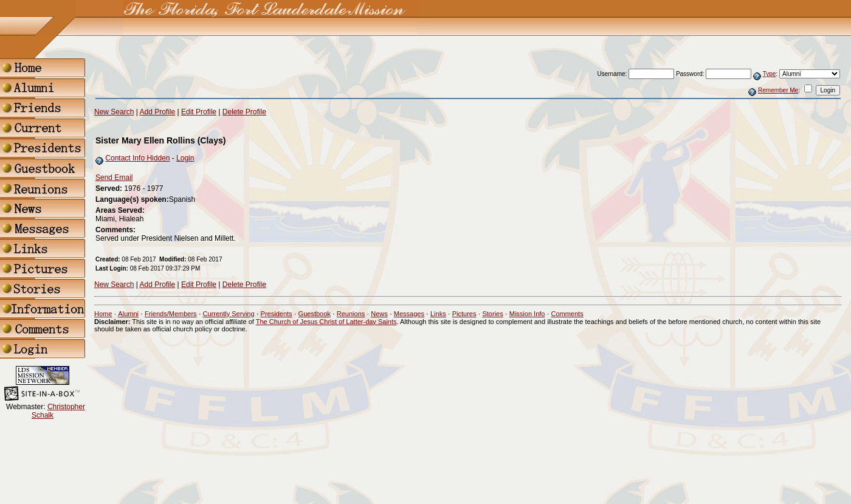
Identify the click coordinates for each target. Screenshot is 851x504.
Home (103, 314)
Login (185, 158)
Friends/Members (171, 314)
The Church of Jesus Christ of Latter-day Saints (326, 322)
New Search (114, 112)
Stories (492, 314)
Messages (409, 314)
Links (438, 314)
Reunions (351, 314)
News (379, 314)
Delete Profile (244, 112)
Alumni (128, 314)
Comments (567, 314)
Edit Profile (199, 112)
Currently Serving (229, 314)
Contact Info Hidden (137, 158)
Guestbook (315, 314)
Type (770, 74)
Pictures (464, 314)
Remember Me (778, 90)
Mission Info (527, 314)
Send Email (114, 178)
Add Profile (158, 112)
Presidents (277, 314)
